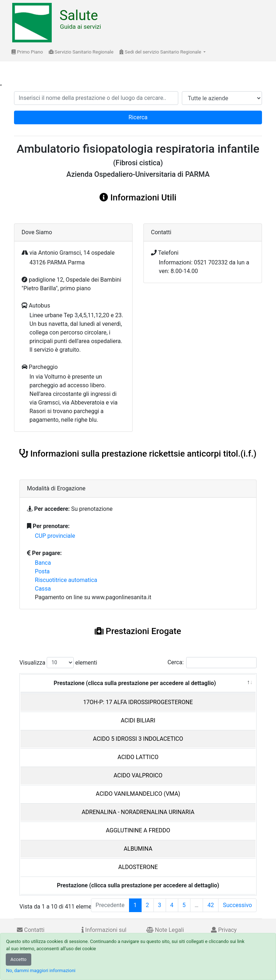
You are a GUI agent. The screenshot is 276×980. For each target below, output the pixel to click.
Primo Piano (27, 52)
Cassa (43, 589)
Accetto (19, 959)
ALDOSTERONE (138, 867)
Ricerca (138, 117)
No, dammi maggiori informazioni (41, 970)
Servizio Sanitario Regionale (81, 52)
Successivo (237, 905)
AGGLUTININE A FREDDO (138, 830)
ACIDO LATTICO (138, 757)
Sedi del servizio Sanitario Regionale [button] (161, 52)
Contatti (31, 930)
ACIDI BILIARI (138, 720)
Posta (42, 571)
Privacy (224, 930)
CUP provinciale (55, 536)
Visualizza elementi (58, 663)
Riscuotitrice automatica (66, 580)
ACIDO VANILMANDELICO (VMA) (138, 794)
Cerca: (212, 663)
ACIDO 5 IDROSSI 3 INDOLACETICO (138, 739)
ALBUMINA (138, 849)
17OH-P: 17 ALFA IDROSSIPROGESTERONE (138, 702)
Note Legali (165, 930)
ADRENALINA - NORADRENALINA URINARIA (138, 812)
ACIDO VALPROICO (138, 775)
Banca (43, 563)
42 (211, 905)
